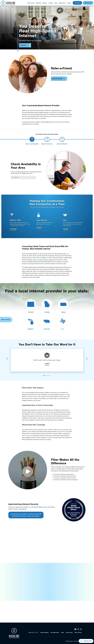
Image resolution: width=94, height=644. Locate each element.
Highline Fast (8, 3)
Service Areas (69, 633)
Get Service (23, 45)
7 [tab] (50, 374)
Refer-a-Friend (31, 3)
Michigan (46, 260)
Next (87, 357)
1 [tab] (43, 374)
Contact (69, 3)
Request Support (44, 633)
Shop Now (77, 3)
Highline (14, 633)
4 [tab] (47, 374)
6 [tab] (49, 374)
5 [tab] (48, 374)
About (56, 3)
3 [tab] (46, 374)
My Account (88, 3)
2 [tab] (45, 374)
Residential (38, 3)
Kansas (40, 260)
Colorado (30, 260)
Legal (62, 633)
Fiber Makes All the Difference (28, 472)
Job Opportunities (55, 633)
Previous (7, 357)
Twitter (81, 629)
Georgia (35, 260)
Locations (51, 3)
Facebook (75, 629)
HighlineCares (62, 3)
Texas (59, 260)
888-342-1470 (33, 633)
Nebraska (51, 260)
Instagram (78, 629)
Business (45, 3)
